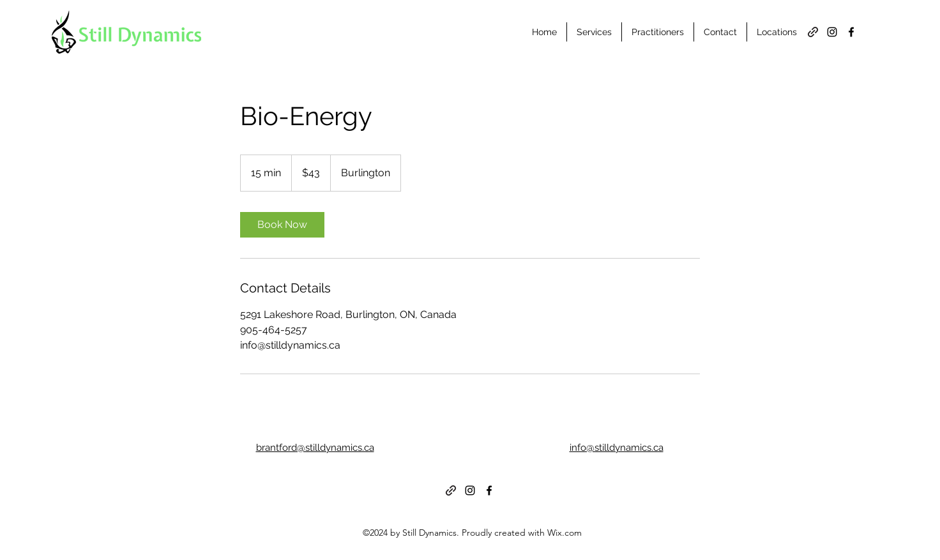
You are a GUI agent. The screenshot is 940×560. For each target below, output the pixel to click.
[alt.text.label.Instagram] (832, 32)
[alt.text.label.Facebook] (851, 32)
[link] (282, 225)
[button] (658, 32)
